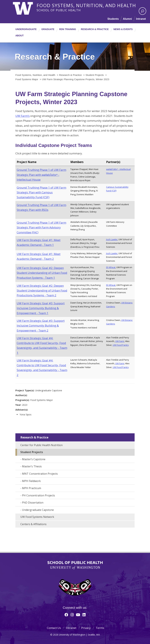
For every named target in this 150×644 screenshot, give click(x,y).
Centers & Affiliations (33, 524)
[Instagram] (72, 615)
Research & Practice (95, 29)
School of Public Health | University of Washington (75, 565)
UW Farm (120, 341)
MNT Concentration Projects (40, 474)
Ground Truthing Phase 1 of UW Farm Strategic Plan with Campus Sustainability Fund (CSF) (41, 192)
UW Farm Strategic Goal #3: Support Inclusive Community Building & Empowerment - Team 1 (41, 308)
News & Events (123, 29)
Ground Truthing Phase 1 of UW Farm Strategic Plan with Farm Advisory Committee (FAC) (41, 227)
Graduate (48, 29)
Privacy (86, 628)
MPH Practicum (32, 488)
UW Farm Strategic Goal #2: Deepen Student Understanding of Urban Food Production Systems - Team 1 (42, 273)
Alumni (127, 19)
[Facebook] (66, 615)
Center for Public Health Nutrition (41, 445)
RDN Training (68, 29)
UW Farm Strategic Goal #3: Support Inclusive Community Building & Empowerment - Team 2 (41, 326)
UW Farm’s (23, 116)
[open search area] (142, 11)
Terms (100, 628)
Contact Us (54, 628)
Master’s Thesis (32, 466)
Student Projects (32, 452)
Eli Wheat (111, 267)
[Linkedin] (84, 615)
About (20, 36)
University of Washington (26, 7)
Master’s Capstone (34, 459)
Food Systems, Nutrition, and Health (87, 5)
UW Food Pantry (121, 345)
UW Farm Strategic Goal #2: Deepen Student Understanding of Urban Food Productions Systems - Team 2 (42, 291)
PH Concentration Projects (38, 495)
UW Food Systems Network (37, 517)
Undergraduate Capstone (38, 510)
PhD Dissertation (33, 503)
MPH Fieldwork (31, 481)
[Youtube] (78, 615)
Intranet (141, 19)
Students (113, 19)
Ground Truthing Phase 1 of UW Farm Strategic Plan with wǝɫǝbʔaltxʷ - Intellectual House (41, 175)
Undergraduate (26, 29)
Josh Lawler (112, 239)
